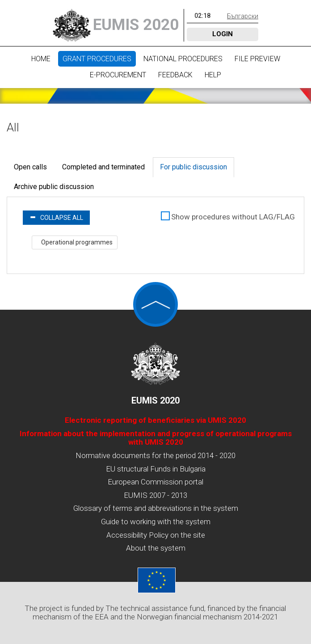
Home (41, 59)
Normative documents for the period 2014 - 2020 (155, 455)
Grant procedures (97, 59)
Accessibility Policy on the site (156, 535)
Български (243, 16)
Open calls (30, 167)
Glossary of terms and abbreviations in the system (156, 508)
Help (213, 75)
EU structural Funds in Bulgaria (156, 469)
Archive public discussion (54, 187)
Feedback (175, 75)
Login (223, 34)
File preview (257, 59)
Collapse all (56, 218)
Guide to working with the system (156, 522)
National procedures (183, 59)
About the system (156, 548)
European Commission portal (155, 482)
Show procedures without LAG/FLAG (233, 217)
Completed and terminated (103, 167)
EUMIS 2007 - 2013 (155, 495)
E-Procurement (118, 75)
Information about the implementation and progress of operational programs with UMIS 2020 (156, 438)
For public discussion (193, 167)
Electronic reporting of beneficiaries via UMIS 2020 (155, 420)
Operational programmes (76, 242)
